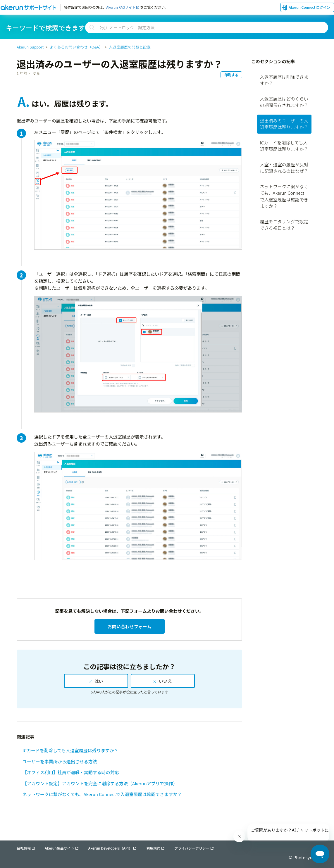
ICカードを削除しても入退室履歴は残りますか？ (70, 750)
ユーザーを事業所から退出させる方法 (60, 761)
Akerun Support (30, 47)
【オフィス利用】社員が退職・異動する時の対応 (71, 772)
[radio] (96, 681)
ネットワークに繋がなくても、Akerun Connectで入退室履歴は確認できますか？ (102, 794)
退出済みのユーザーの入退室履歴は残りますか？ (284, 124)
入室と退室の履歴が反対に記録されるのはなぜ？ (284, 168)
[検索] (207, 27)
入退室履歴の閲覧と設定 (130, 47)
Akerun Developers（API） (110, 848)
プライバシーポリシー (192, 848)
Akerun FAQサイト (121, 7)
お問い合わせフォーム (130, 626)
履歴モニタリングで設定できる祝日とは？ (284, 225)
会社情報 (24, 848)
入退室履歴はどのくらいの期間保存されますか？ (284, 102)
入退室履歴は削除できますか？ (284, 80)
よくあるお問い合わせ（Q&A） (76, 47)
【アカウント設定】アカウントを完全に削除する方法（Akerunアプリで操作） (100, 783)
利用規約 (153, 848)
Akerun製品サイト (60, 848)
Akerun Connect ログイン (309, 7)
